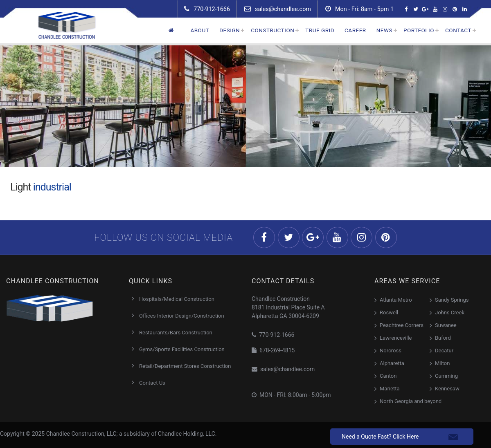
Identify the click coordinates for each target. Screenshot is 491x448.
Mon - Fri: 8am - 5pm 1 (359, 9)
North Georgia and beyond (411, 401)
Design (230, 30)
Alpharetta (392, 363)
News (384, 30)
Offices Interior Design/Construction (182, 316)
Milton (442, 363)
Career (355, 30)
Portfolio (419, 30)
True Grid (320, 30)
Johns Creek (450, 312)
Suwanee (446, 325)
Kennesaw (447, 389)
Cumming (446, 376)
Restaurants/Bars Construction (176, 333)
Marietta (390, 389)
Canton (388, 376)
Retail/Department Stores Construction (185, 366)
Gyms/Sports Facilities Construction (182, 349)
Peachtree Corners (402, 325)
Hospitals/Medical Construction (177, 299)
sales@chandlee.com (278, 9)
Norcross (391, 351)
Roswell (389, 312)
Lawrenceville (396, 338)
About (200, 30)
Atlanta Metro (396, 300)
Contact (458, 30)
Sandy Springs (452, 300)
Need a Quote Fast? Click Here (380, 437)
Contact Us (152, 383)
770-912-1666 (207, 9)
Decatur (444, 351)
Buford (443, 338)
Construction (273, 30)
